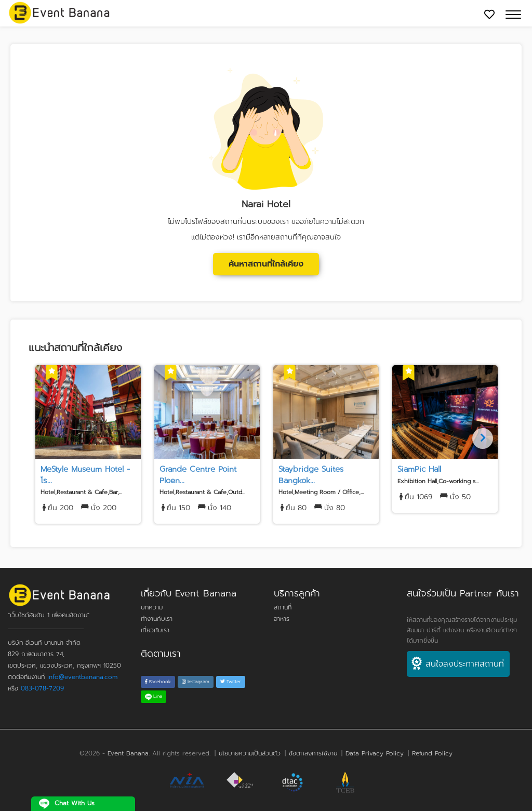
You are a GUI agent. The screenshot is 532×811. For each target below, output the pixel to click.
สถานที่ (283, 607)
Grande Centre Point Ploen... (198, 475)
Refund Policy (432, 753)
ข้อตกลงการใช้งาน (313, 753)
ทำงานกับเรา (157, 619)
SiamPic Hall (419, 469)
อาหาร (282, 619)
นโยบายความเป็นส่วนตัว (250, 753)
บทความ (152, 607)
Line (154, 696)
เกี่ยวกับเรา (155, 630)
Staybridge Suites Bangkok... (311, 475)
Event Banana (128, 753)
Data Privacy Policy (375, 753)
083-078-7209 (42, 688)
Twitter (231, 682)
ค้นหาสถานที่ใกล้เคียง (266, 264)
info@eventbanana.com (82, 677)
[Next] (483, 438)
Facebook (158, 682)
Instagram (196, 682)
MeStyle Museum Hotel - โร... (85, 475)
